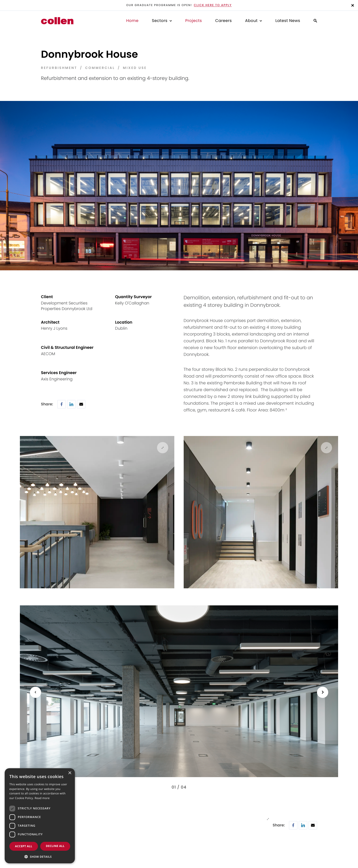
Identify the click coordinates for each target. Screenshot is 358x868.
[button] (40, 856)
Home (132, 21)
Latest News (288, 21)
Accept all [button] (24, 846)
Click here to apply (213, 5)
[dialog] (40, 816)
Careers (224, 21)
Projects (194, 21)
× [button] (70, 773)
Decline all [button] (55, 846)
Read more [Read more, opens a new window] (42, 798)
